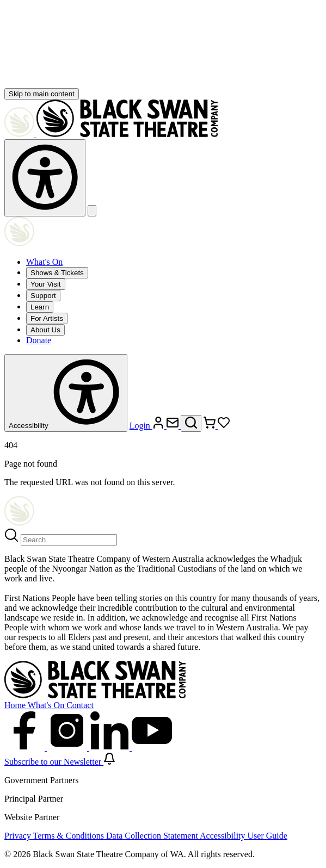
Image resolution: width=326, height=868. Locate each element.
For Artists (47, 318)
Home (16, 705)
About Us (45, 330)
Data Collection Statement (153, 836)
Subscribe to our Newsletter (60, 762)
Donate (39, 340)
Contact (80, 705)
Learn (40, 307)
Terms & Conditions (70, 836)
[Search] (69, 540)
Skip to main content (42, 94)
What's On (44, 262)
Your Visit (46, 284)
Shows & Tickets (57, 273)
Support (43, 296)
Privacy (19, 836)
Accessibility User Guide (244, 836)
